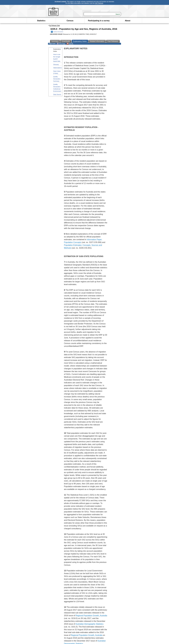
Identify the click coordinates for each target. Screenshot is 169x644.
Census (70, 21)
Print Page (61, 44)
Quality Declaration (57, 32)
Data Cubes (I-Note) (57, 72)
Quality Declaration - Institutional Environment (57, 88)
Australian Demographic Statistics (89, 624)
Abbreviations (58, 68)
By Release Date (55, 25)
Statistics (41, 21)
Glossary (56, 65)
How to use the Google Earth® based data (57, 58)
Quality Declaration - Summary (57, 79)
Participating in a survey (99, 21)
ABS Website (99, 3)
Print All (70, 44)
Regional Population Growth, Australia (91, 616)
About (128, 21)
